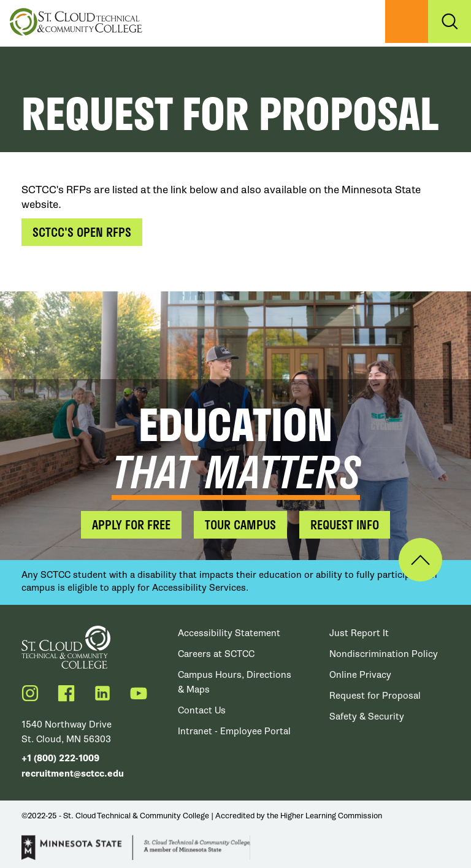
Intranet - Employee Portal (234, 731)
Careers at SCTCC (216, 654)
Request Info (345, 524)
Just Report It (359, 633)
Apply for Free (131, 524)
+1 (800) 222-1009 (60, 759)
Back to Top (420, 560)
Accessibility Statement (229, 633)
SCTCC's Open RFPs (82, 232)
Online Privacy (360, 675)
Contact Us (202, 710)
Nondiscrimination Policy (384, 654)
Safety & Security (367, 716)
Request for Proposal (375, 696)
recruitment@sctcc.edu (73, 774)
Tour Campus (240, 524)
